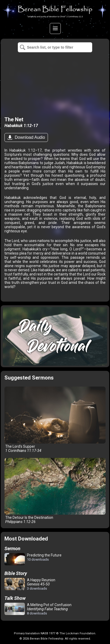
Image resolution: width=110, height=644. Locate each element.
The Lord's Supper (55, 419)
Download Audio (29, 137)
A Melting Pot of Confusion (38, 609)
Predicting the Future (33, 559)
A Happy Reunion (30, 584)
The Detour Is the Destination (55, 491)
